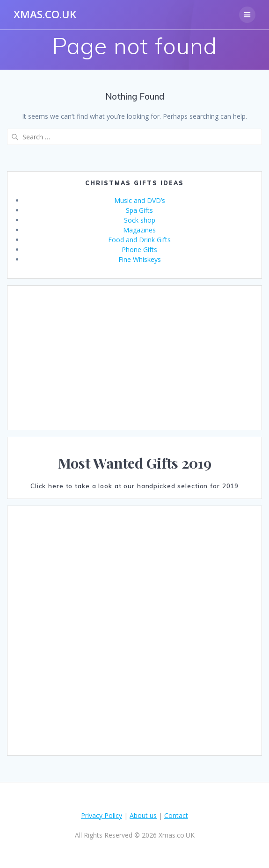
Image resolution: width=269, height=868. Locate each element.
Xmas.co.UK (45, 14)
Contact (176, 815)
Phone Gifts (139, 250)
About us (143, 815)
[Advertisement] (134, 358)
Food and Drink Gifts (139, 240)
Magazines (139, 230)
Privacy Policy (102, 815)
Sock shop (140, 220)
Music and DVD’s (140, 200)
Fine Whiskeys (140, 259)
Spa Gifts (139, 210)
